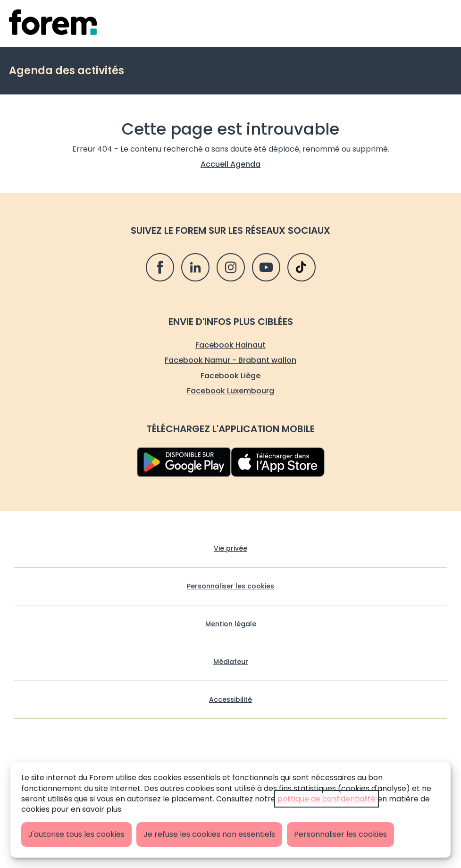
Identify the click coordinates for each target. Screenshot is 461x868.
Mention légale (231, 624)
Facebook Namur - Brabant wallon (230, 360)
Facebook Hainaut (230, 345)
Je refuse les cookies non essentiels (209, 834)
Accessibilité (230, 700)
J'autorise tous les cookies (76, 834)
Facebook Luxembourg (230, 391)
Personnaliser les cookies (340, 834)
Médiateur (231, 662)
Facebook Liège (230, 376)
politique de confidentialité (327, 799)
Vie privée (230, 549)
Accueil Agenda (230, 164)
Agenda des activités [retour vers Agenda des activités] (67, 71)
